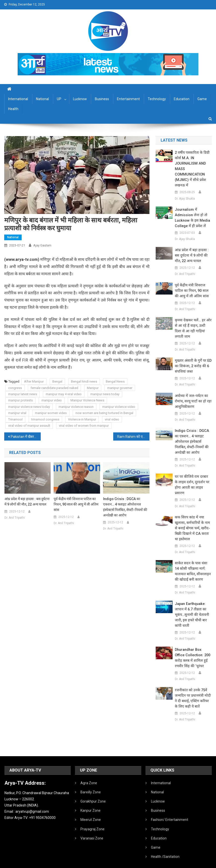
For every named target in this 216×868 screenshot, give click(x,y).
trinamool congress (45, 419)
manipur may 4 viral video (64, 394)
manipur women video (51, 413)
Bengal (57, 381)
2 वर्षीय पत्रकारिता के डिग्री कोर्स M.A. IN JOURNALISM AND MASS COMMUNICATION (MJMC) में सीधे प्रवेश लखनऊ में (192, 169)
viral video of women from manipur (84, 426)
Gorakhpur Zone (93, 790)
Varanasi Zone (92, 827)
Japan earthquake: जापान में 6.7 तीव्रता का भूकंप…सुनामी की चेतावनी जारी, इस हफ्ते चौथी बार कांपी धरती (191, 604)
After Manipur (34, 381)
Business (102, 99)
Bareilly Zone (91, 781)
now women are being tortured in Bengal (104, 413)
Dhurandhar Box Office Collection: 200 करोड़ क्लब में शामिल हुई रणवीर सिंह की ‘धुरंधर (193, 647)
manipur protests (20, 400)
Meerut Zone (91, 809)
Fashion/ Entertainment (170, 809)
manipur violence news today (29, 407)
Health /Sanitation (165, 846)
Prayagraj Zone (92, 818)
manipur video (52, 400)
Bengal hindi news (84, 381)
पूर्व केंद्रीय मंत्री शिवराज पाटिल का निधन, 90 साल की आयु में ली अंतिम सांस (76, 504)
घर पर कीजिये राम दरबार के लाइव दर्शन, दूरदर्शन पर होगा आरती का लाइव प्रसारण (193, 477)
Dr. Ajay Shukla (185, 199)
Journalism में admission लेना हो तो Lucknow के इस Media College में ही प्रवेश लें (191, 218)
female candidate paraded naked (54, 388)
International (18, 99)
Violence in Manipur (82, 419)
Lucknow (80, 99)
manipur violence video (119, 407)
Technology (157, 99)
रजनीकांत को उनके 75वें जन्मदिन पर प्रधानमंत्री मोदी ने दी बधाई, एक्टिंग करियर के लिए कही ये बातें (193, 688)
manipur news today (105, 394)
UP (59, 99)
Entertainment (128, 99)
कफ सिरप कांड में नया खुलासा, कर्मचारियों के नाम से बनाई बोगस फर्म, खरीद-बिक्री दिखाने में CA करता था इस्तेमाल (193, 517)
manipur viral (17, 413)
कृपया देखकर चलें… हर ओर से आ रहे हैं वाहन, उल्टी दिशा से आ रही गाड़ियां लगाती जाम (193, 326)
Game (202, 99)
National (42, 99)
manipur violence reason (76, 407)
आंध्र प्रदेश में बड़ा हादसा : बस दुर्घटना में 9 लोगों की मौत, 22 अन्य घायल (27, 502)
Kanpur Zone (90, 800)
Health (13, 109)
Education (182, 99)
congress (15, 388)
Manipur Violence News (87, 400)
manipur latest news (23, 394)
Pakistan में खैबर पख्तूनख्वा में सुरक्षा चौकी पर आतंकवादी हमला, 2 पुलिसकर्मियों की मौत (26, 437)
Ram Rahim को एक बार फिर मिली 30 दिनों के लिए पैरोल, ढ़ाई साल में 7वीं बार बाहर (133, 437)
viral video (112, 419)
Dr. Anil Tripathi (15, 518)
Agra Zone (89, 772)
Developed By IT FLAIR (197, 863)
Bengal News (115, 381)
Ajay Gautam (42, 245)
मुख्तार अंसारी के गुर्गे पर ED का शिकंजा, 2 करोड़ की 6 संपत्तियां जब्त (192, 361)
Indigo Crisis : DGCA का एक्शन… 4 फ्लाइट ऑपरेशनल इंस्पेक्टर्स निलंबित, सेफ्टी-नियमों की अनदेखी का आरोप (125, 507)
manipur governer (120, 388)
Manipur (93, 388)
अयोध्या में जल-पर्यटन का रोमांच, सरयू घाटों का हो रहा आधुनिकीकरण (192, 396)
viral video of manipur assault (29, 426)
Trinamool (15, 419)
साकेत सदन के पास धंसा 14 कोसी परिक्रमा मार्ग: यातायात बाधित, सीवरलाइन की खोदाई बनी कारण (193, 561)
